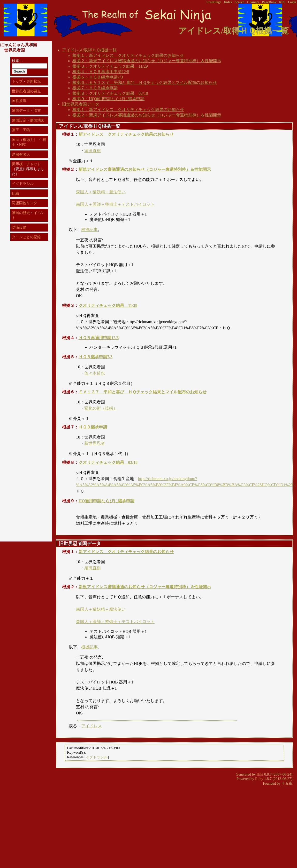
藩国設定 (19, 120)
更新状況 (34, 81)
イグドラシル (97, 757)
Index (228, 2)
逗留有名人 (21, 154)
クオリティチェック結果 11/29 (108, 305)
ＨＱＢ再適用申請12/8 (99, 338)
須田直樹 (93, 151)
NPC (23, 145)
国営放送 (19, 101)
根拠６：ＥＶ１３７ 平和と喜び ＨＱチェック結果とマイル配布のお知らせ (145, 82)
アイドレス (92, 726)
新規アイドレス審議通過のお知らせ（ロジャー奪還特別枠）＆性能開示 (145, 169)
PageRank (269, 2)
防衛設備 (19, 227)
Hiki (260, 774)
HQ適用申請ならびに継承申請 (107, 501)
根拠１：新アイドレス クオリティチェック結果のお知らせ (128, 55)
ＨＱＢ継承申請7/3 (96, 357)
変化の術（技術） (101, 408)
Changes (253, 2)
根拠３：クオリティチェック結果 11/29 (110, 66)
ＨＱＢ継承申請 (93, 427)
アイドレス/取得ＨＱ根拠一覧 (89, 50)
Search (239, 2)
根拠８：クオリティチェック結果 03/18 (110, 93)
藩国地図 (37, 120)
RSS (282, 2)
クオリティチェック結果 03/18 (108, 462)
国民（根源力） (25, 140)
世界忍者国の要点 (26, 91)
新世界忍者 (95, 443)
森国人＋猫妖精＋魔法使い (101, 192)
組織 (16, 193)
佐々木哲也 (95, 373)
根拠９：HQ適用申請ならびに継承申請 (108, 99)
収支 (37, 110)
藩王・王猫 (21, 130)
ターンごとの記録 (26, 237)
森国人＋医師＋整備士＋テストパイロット (115, 204)
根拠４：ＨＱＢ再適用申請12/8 (101, 72)
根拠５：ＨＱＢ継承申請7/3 (98, 77)
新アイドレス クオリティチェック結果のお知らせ (126, 134)
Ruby (259, 779)
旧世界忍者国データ (81, 104)
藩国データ (21, 110)
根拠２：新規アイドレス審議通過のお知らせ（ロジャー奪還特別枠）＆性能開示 (147, 61)
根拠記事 (89, 230)
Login (292, 2)
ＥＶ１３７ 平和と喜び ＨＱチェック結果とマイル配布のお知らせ (143, 392)
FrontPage (214, 2)
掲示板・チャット (26, 164)
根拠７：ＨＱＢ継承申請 (95, 88)
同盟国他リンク (25, 203)
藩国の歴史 (21, 213)
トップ (17, 81)
